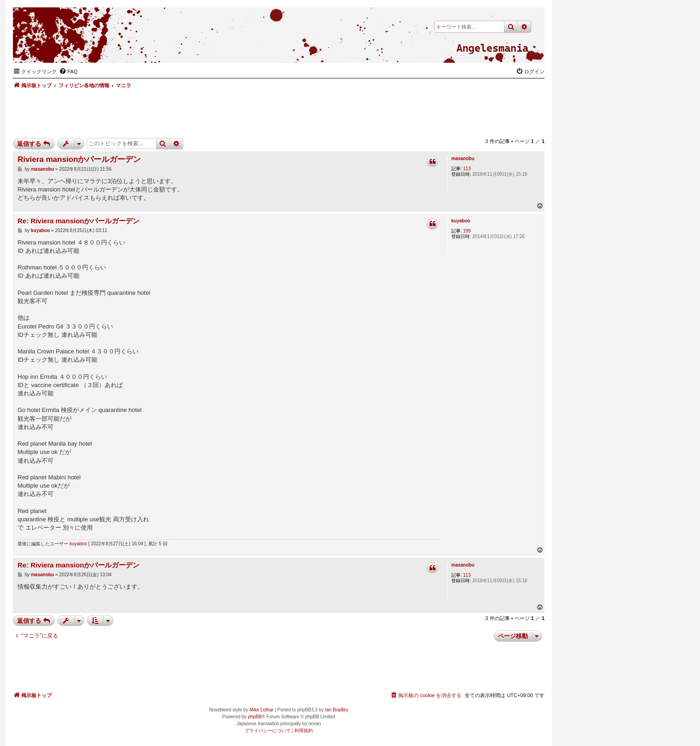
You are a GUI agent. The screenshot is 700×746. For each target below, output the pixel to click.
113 (467, 169)
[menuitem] (68, 72)
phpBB (255, 717)
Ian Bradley (337, 710)
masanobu (463, 158)
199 (467, 231)
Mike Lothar (261, 710)
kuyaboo (461, 221)
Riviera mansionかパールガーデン (79, 159)
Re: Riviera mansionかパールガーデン (78, 221)
